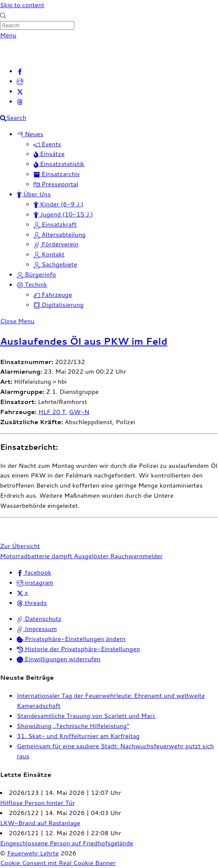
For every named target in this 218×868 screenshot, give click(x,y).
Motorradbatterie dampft (36, 556)
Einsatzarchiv (57, 174)
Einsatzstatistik (59, 164)
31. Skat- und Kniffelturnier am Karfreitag (78, 736)
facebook (34, 572)
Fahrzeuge (53, 294)
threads (32, 603)
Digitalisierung (59, 305)
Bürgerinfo (36, 274)
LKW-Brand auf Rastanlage (40, 823)
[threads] (20, 101)
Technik (32, 284)
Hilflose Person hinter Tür (37, 803)
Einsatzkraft (55, 224)
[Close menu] (17, 321)
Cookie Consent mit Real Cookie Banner (58, 863)
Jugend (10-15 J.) (63, 214)
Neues (30, 134)
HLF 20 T (52, 412)
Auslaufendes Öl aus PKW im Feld (84, 341)
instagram (35, 582)
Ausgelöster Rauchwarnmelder (117, 556)
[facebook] (20, 71)
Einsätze (49, 154)
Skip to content (22, 5)
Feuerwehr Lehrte (33, 853)
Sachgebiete (55, 264)
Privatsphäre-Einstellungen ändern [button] (71, 639)
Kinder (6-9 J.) (58, 204)
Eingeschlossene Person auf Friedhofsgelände (67, 843)
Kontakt (49, 254)
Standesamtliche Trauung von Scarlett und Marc (86, 716)
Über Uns (34, 194)
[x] (20, 91)
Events (47, 144)
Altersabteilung (60, 234)
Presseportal (56, 184)
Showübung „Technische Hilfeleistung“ (73, 726)
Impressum (37, 629)
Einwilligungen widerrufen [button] (59, 659)
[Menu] (8, 35)
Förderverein (56, 244)
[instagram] (20, 81)
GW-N (79, 412)
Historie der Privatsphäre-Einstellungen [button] (78, 649)
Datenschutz (39, 619)
